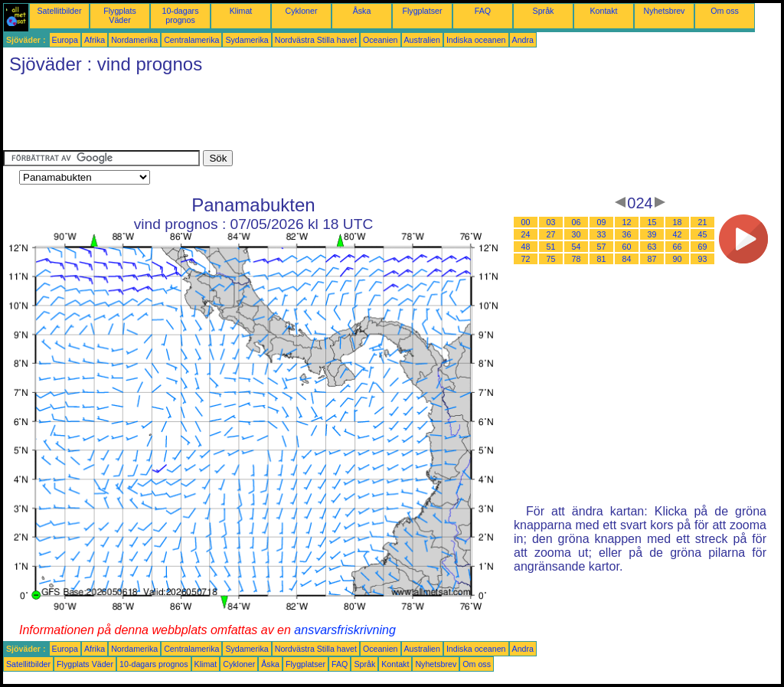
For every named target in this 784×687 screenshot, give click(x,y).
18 (678, 222)
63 (652, 247)
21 (703, 222)
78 (577, 259)
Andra (523, 40)
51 (551, 247)
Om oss (725, 11)
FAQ (483, 11)
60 (627, 247)
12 (627, 222)
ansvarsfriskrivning (345, 630)
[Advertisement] (282, 116)
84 (627, 259)
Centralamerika (191, 40)
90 (678, 259)
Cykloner (301, 11)
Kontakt (603, 11)
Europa (65, 40)
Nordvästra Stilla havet (316, 40)
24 (526, 234)
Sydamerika (247, 40)
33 (602, 234)
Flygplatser (422, 11)
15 (652, 222)
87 (652, 259)
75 (551, 259)
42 (678, 234)
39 (652, 234)
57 (602, 247)
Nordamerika (134, 40)
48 (526, 247)
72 (526, 259)
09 (602, 222)
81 (602, 259)
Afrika (95, 40)
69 (703, 247)
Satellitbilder (59, 11)
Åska (362, 11)
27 (551, 234)
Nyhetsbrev (665, 11)
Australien (422, 40)
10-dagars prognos (181, 15)
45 (703, 234)
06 (577, 222)
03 (551, 222)
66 (678, 247)
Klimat (241, 11)
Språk (544, 11)
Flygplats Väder (120, 15)
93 (703, 259)
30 (577, 234)
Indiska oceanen (476, 40)
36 (627, 234)
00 (526, 222)
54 (577, 247)
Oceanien (381, 40)
